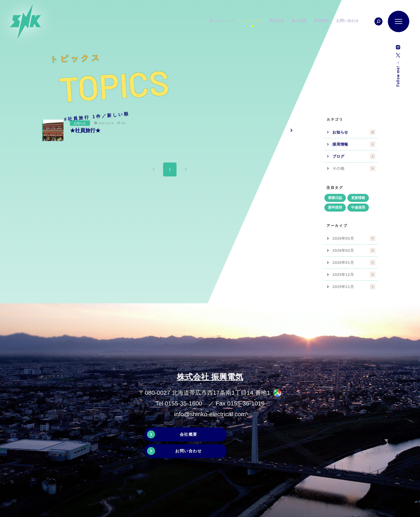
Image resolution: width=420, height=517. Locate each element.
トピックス (261, 21)
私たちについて (231, 21)
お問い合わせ (359, 21)
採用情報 (332, 21)
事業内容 (286, 21)
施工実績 (309, 21)
